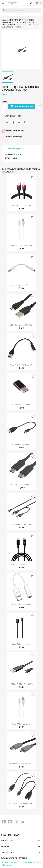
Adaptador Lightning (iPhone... (21, 285)
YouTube (16, 822)
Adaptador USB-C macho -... (21, 405)
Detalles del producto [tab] (16, 149)
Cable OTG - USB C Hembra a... (21, 365)
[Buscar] (21, 10)
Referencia (10, 155)
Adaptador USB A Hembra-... (21, 445)
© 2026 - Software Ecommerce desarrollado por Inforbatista (21, 864)
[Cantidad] (4, 106)
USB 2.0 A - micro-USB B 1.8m (22, 684)
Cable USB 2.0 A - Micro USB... (22, 245)
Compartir (13, 122)
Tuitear (19, 122)
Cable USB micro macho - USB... (21, 804)
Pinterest (25, 122)
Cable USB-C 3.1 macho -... (21, 485)
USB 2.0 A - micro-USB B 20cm (22, 325)
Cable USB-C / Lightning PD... (21, 205)
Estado (8, 158)
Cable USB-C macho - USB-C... (21, 564)
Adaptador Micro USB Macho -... (21, 764)
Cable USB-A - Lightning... (22, 644)
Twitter (10, 822)
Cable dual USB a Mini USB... (21, 524)
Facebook (4, 822)
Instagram (23, 822)
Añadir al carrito (21, 106)
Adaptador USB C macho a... (21, 604)
